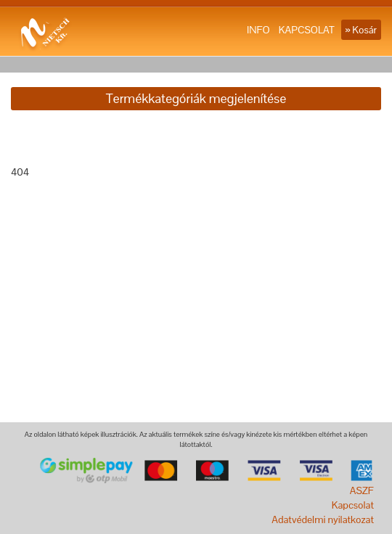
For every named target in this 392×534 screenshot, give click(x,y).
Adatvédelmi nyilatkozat (323, 519)
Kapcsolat (353, 505)
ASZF (362, 490)
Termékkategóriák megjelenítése (196, 98)
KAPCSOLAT (307, 30)
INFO (258, 30)
